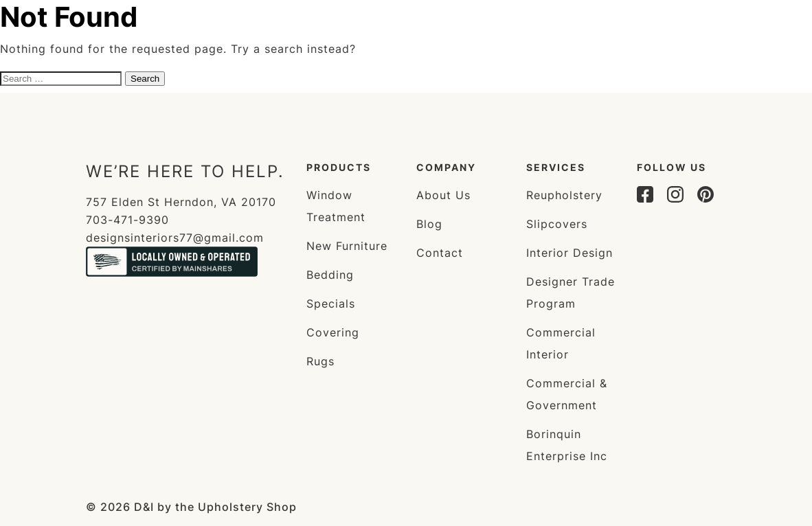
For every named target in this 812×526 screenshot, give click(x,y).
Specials (331, 304)
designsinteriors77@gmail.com (175, 238)
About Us (443, 195)
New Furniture (347, 246)
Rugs (320, 361)
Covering (333, 332)
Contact (440, 253)
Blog (429, 224)
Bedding (330, 275)
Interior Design (569, 253)
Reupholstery (564, 195)
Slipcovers (557, 224)
